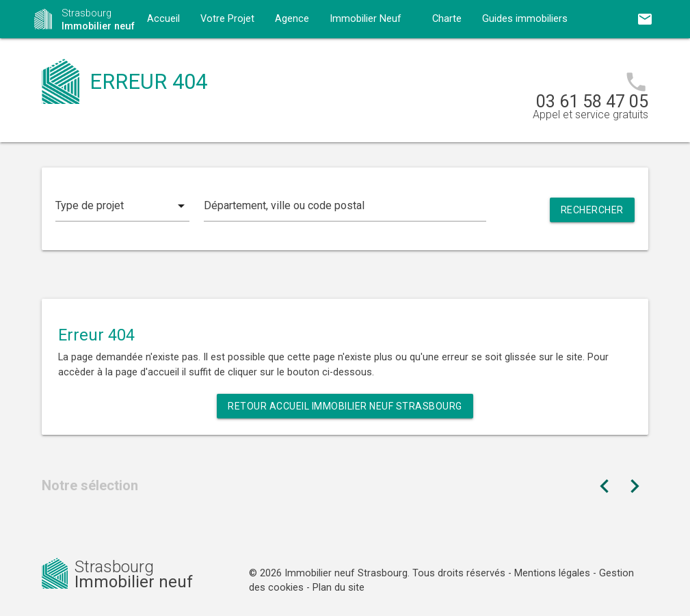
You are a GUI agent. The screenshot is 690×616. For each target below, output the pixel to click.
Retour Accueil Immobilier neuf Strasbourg (345, 406)
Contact (165, 57)
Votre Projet (227, 19)
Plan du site (339, 588)
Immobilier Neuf (366, 19)
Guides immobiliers (525, 19)
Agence (292, 19)
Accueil (163, 19)
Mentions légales (552, 573)
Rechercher (592, 210)
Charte (447, 19)
